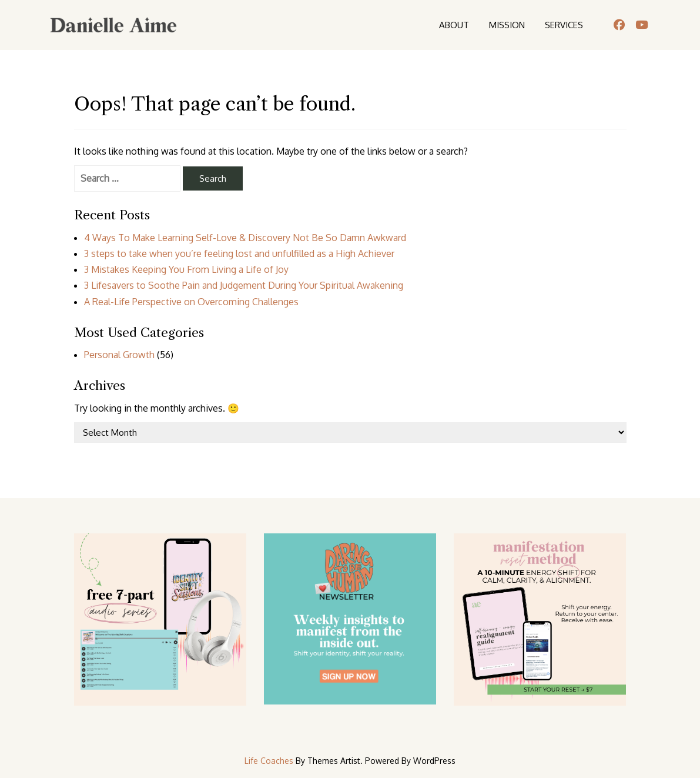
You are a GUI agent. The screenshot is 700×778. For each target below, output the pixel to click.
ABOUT (454, 25)
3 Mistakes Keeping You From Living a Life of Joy (186, 269)
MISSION (507, 25)
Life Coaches (269, 761)
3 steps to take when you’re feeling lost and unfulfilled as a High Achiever (239, 253)
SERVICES (564, 25)
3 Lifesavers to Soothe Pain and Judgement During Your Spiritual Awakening (244, 285)
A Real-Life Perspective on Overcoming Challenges (191, 302)
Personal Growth (119, 355)
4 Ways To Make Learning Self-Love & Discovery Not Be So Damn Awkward (245, 238)
